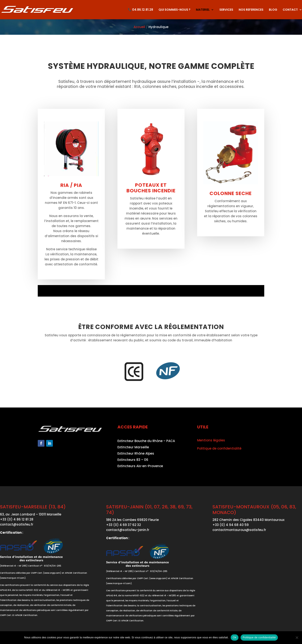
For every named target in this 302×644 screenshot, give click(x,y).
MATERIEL (203, 10)
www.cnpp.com (52, 573)
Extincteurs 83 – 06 (133, 460)
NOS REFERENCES (251, 10)
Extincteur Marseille (133, 448)
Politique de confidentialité (219, 448)
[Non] (297, 638)
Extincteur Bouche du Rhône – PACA (146, 441)
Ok (235, 637)
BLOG (273, 10)
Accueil (139, 27)
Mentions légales (211, 440)
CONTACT (290, 10)
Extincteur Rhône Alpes (136, 454)
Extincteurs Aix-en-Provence (140, 466)
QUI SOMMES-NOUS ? (174, 10)
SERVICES (226, 10)
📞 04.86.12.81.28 (141, 10)
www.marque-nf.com (13, 578)
